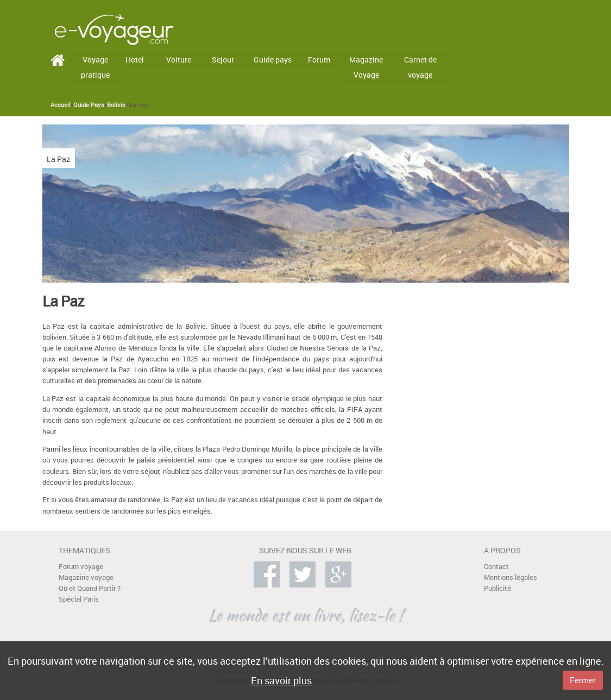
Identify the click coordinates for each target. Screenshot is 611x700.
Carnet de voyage (420, 67)
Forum (319, 60)
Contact (496, 567)
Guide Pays (89, 105)
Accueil (61, 105)
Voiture (179, 60)
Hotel (135, 60)
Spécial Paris (79, 599)
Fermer (583, 680)
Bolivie (116, 105)
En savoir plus (281, 680)
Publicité (497, 588)
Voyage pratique (95, 67)
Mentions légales (511, 577)
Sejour (223, 60)
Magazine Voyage (366, 67)
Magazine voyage (86, 577)
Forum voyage (81, 567)
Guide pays (273, 60)
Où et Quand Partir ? (90, 588)
